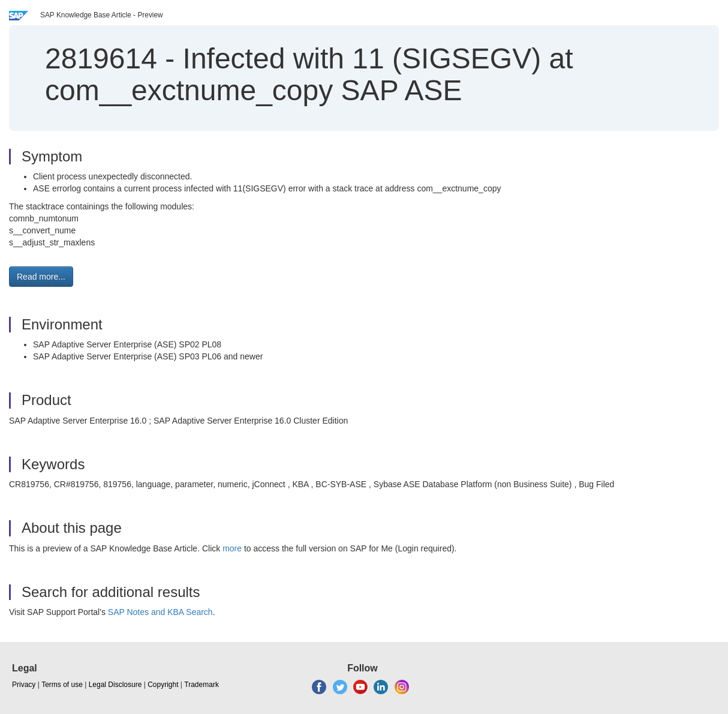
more (232, 548)
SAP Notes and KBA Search (160, 612)
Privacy (24, 685)
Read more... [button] (41, 277)
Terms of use (62, 685)
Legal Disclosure (115, 685)
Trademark (201, 685)
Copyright (163, 685)
